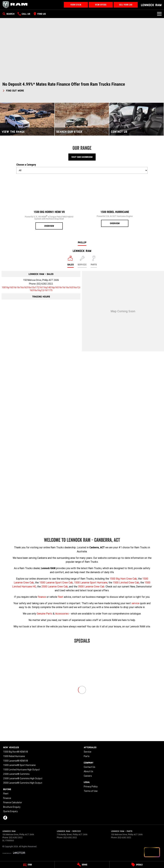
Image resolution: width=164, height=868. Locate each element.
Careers (88, 776)
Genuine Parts (45, 614)
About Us (88, 771)
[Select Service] (82, 262)
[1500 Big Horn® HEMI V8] (49, 203)
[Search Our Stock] (82, 119)
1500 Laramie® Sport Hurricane (19, 765)
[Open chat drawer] (152, 852)
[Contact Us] (136, 119)
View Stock (76, 5)
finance (42, 597)
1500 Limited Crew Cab (126, 582)
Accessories (62, 614)
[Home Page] (16, 5)
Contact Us (89, 767)
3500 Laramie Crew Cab (91, 587)
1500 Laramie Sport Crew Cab (56, 582)
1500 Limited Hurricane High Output (21, 770)
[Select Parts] (94, 262)
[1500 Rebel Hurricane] (115, 202)
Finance (7, 798)
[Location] (71, 262)
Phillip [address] (82, 242)
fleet (60, 597)
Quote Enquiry (10, 811)
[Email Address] (41, 289)
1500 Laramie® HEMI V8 (16, 761)
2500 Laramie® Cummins (16, 774)
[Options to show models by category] (82, 170)
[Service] (82, 865)
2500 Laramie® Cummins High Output (23, 778)
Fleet (6, 794)
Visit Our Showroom (82, 157)
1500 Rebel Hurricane (14, 756)
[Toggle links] (14, 853)
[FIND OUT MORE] (13, 90)
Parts (87, 756)
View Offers (101, 5)
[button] (82, 87)
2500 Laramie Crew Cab (55, 587)
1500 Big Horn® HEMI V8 (16, 752)
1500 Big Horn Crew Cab (123, 579)
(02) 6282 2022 (45, 284)
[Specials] (137, 865)
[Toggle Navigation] (159, 14)
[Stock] (27, 865)
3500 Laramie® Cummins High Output (23, 783)
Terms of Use (91, 791)
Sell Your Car (126, 5)
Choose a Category (82, 168)
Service (88, 752)
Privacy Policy (91, 787)
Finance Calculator (13, 802)
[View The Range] (27, 119)
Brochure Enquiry (12, 807)
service (135, 603)
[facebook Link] (5, 818)
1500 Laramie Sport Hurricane (91, 582)
